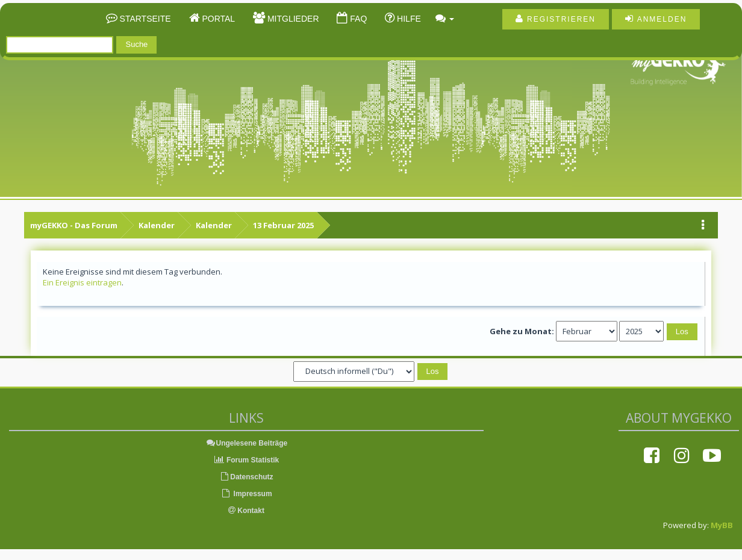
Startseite (144, 19)
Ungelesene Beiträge (247, 443)
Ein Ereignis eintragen (82, 282)
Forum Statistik (247, 460)
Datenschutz (246, 477)
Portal (218, 19)
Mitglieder (292, 19)
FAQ (357, 19)
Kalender (157, 225)
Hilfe (408, 19)
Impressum (246, 494)
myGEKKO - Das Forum (74, 225)
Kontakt (246, 511)
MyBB (722, 525)
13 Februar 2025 (283, 225)
